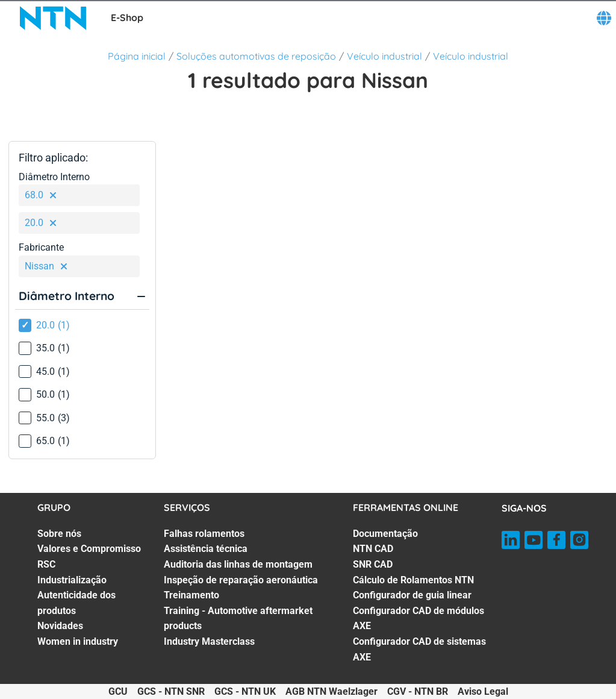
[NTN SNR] (53, 18)
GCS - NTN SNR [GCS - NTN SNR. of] (171, 691)
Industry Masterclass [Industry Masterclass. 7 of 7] (209, 641)
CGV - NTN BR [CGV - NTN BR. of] (418, 691)
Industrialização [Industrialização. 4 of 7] (72, 580)
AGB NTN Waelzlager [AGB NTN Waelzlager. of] (331, 691)
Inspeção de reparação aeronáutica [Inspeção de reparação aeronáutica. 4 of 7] (241, 580)
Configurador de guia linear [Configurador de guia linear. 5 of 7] (412, 595)
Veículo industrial (384, 56)
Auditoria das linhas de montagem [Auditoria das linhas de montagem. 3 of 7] (238, 564)
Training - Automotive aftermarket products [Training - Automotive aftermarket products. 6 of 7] (238, 619)
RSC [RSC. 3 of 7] (46, 564)
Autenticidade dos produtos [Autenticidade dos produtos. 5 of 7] (76, 603)
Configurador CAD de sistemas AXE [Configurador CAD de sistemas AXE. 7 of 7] (419, 649)
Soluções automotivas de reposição (256, 56)
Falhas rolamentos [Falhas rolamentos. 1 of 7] (204, 534)
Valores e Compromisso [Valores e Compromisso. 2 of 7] (89, 549)
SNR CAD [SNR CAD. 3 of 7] (373, 564)
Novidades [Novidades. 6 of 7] (60, 626)
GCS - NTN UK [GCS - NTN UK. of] (245, 691)
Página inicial (137, 56)
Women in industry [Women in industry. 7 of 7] (78, 641)
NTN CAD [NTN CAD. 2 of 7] (373, 549)
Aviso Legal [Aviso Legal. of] (483, 691)
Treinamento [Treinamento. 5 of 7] (191, 595)
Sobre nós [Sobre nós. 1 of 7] (59, 534)
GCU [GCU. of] (118, 691)
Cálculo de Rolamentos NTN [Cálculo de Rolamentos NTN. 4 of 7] (413, 580)
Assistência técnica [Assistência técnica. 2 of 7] (206, 549)
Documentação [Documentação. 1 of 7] (385, 534)
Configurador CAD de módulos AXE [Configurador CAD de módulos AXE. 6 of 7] (418, 619)
